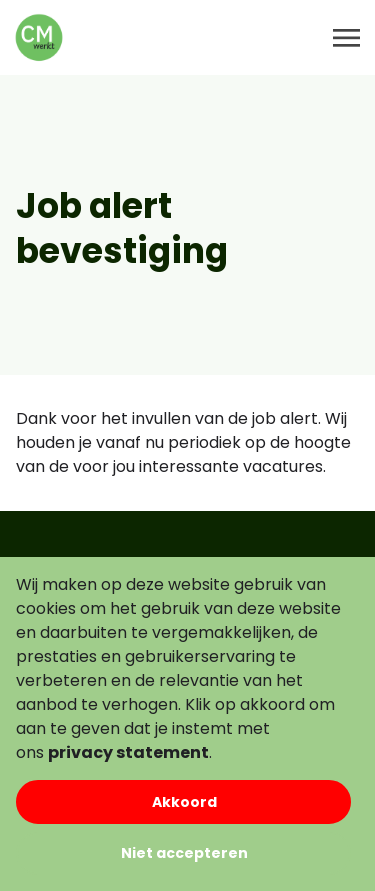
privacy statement (128, 752)
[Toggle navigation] (348, 38)
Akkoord (184, 802)
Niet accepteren (184, 853)
